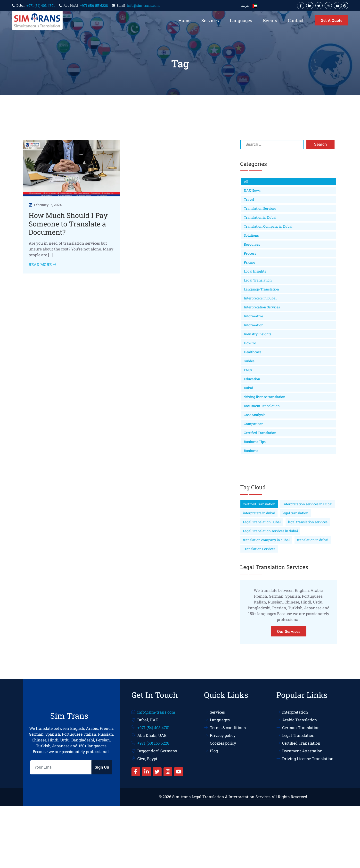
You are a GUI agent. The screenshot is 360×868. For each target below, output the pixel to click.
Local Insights (255, 271)
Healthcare (253, 352)
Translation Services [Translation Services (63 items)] (259, 549)
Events (270, 20)
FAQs (248, 370)
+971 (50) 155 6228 (94, 5)
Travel (249, 199)
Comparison (254, 424)
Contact (296, 20)
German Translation (298, 728)
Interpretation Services (262, 307)
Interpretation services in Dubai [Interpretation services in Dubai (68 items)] (307, 504)
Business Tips (255, 442)
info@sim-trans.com (143, 5)
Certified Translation (260, 433)
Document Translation (262, 406)
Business (251, 451)
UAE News (252, 190)
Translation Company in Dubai (268, 226)
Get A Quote (331, 20)
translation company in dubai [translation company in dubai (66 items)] (266, 540)
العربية (249, 6)
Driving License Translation (305, 759)
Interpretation (292, 712)
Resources (252, 244)
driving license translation (265, 397)
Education (252, 379)
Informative (253, 316)
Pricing (250, 262)
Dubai (248, 388)
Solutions (251, 235)
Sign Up (102, 767)
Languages (241, 20)
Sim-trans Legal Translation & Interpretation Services (221, 797)
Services (210, 20)
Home (184, 20)
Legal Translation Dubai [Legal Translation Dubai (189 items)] (262, 522)
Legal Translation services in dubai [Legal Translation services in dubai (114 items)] (270, 531)
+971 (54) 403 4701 (41, 5)
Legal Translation (258, 280)
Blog (211, 751)
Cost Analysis (255, 415)
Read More (43, 264)
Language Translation (261, 289)
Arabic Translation (297, 720)
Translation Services (260, 208)
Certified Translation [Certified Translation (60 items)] (259, 504)
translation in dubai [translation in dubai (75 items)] (313, 540)
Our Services (289, 631)
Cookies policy (220, 743)
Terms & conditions (225, 728)
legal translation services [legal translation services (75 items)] (308, 522)
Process (250, 253)
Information (254, 325)
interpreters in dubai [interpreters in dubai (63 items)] (259, 513)
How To (250, 343)
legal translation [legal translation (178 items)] (295, 513)
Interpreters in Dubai (260, 298)
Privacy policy (220, 735)
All (246, 181)
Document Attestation (299, 751)
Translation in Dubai (260, 217)
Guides (249, 361)
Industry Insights (258, 334)
